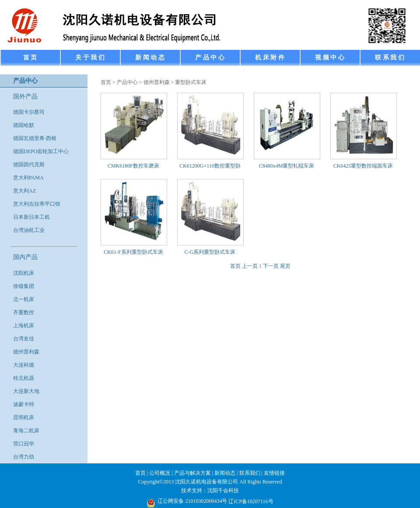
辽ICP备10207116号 (251, 501)
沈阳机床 (24, 273)
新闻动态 (225, 473)
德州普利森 (26, 352)
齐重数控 (24, 312)
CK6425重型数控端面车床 (363, 166)
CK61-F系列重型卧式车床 (133, 252)
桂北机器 (24, 378)
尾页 (285, 266)
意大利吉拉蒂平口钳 (37, 204)
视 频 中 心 (330, 58)
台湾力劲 (24, 457)
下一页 (271, 266)
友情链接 (274, 473)
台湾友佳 (24, 339)
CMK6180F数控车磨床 (133, 166)
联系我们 (250, 473)
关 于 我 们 (90, 58)
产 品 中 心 (210, 58)
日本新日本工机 (31, 217)
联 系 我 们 (390, 58)
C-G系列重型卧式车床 (210, 252)
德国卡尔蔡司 (29, 112)
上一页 (250, 266)
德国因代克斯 (29, 165)
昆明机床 (24, 417)
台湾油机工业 (29, 230)
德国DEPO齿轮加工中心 (41, 151)
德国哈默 (24, 125)
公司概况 (160, 473)
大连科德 (24, 365)
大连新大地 (26, 391)
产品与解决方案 (192, 473)
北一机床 (24, 299)
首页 (106, 82)
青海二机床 (26, 431)
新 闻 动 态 (150, 58)
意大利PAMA (28, 178)
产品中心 (127, 82)
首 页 (30, 58)
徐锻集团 (24, 286)
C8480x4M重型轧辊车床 (287, 166)
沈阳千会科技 (223, 490)
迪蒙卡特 (24, 404)
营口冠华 (24, 444)
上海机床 (24, 326)
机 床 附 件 (270, 58)
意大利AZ (24, 191)
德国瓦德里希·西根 (35, 138)
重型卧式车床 (191, 82)
